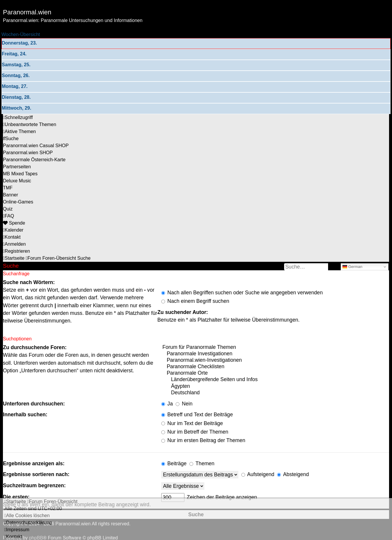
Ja (167, 404)
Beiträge (174, 463)
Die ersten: (16, 497)
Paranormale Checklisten (275, 367)
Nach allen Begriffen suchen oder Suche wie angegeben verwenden (242, 293)
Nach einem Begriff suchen (195, 301)
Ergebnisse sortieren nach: (36, 474)
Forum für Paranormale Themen (275, 347)
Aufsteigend (258, 474)
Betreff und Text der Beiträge (197, 415)
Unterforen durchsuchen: (34, 404)
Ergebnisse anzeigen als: (34, 463)
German (352, 267)
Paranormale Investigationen (275, 354)
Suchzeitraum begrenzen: (34, 485)
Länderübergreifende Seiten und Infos (275, 380)
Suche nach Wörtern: (29, 282)
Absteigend (293, 474)
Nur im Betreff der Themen (195, 432)
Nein (184, 404)
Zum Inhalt (14, 27)
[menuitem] (30, 124)
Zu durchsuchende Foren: (35, 347)
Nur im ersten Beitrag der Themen (203, 440)
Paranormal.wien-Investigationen (275, 360)
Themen (202, 463)
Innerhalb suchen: (25, 415)
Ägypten (275, 386)
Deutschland (275, 393)
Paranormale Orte (275, 373)
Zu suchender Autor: (183, 312)
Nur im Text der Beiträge (192, 423)
